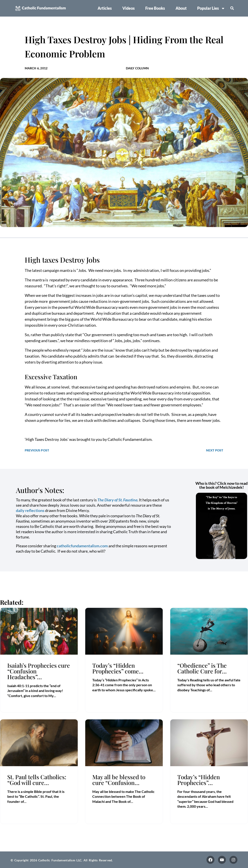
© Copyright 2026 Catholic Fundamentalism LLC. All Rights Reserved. (62, 860)
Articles (105, 8)
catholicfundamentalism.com (82, 546)
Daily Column (137, 68)
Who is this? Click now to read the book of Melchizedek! (221, 485)
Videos (129, 8)
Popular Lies (211, 8)
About (181, 8)
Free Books (155, 8)
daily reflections (30, 510)
